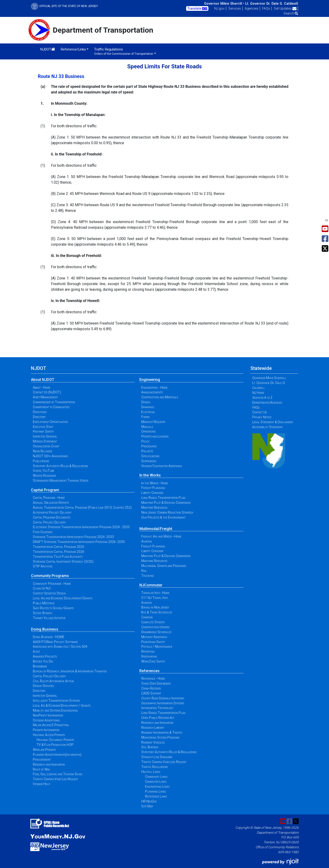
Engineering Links (157, 787)
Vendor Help (41, 784)
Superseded (149, 461)
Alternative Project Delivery (52, 512)
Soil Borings (150, 747)
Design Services (43, 686)
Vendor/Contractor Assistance (162, 466)
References (149, 671)
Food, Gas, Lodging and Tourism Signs (57, 774)
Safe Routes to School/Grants (53, 608)
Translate (197, 9)
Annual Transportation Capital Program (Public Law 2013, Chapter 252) (82, 508)
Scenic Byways (42, 613)
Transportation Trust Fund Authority (58, 557)
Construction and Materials (160, 397)
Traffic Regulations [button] (124, 51)
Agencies (252, 8)
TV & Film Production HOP (55, 745)
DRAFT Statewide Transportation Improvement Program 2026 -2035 (79, 542)
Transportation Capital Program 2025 (59, 547)
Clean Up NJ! (42, 588)
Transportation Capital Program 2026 (59, 552)
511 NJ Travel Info (155, 598)
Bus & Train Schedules (157, 612)
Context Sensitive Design (49, 593)
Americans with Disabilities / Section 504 (60, 647)
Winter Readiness (44, 476)
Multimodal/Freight (156, 529)
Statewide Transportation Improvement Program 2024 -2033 (73, 537)
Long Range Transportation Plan (163, 498)
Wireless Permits (44, 750)
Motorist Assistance (154, 637)
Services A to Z (262, 398)
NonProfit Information (48, 715)
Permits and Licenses (155, 436)
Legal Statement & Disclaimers (273, 422)
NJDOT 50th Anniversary (51, 456)
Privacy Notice (262, 417)
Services (235, 8)
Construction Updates (155, 627)
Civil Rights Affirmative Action (53, 681)
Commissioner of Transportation (54, 402)
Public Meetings (44, 603)
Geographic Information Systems (163, 703)
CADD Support (151, 693)
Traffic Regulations (155, 767)
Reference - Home (153, 678)
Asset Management (45, 397)
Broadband (40, 666)
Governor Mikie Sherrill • (224, 4)
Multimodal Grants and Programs (164, 566)
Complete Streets (153, 622)
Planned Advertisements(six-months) (57, 755)
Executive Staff (43, 427)
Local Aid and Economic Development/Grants (63, 598)
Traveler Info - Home (155, 593)
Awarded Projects (45, 656)
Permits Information (46, 730)
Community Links (156, 777)
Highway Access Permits (49, 735)
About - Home (42, 387)
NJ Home (258, 393)
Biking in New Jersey (155, 607)
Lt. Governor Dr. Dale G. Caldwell (272, 4)
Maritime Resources (154, 508)
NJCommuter (151, 585)
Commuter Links (156, 782)
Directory (39, 417)
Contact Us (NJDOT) (47, 392)
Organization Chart (46, 446)
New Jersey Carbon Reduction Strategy (167, 512)
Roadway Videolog (153, 742)
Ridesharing (149, 656)
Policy (145, 441)
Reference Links (156, 796)
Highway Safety (43, 431)
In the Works (150, 475)
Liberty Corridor (152, 493)
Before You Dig (43, 661)
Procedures (149, 446)
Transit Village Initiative (49, 618)
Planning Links (155, 791)
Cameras (147, 617)
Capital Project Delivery (49, 522)
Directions (40, 412)
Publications (41, 461)
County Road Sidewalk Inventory (163, 698)
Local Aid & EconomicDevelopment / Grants (62, 705)
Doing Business (45, 629)
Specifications (150, 456)
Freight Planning (153, 488)
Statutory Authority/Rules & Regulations (60, 466)
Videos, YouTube (44, 471)
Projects (147, 451)
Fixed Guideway (43, 532)
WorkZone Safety (153, 661)
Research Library (153, 728)
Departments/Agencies (267, 403)
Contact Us (260, 412)
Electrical (148, 412)
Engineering (150, 380)
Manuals (147, 427)
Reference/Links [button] (73, 49)
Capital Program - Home (49, 498)
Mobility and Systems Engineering (55, 710)
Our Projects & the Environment (163, 517)
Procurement (42, 759)
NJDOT (48, 49)
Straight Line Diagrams (157, 757)
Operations (148, 431)
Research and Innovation (49, 764)
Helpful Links (151, 772)
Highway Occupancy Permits (55, 740)
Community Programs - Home (52, 584)
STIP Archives (43, 566)
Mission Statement (45, 441)
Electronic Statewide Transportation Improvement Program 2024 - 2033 (81, 527)
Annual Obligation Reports (51, 503)
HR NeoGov (149, 801)
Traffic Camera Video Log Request (55, 779)
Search (291, 13)
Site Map (147, 806)
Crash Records (151, 688)
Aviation (147, 541)
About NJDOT (43, 380)
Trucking (148, 576)
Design (146, 402)
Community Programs (50, 576)
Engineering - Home (154, 387)
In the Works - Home (155, 483)
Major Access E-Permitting (51, 725)
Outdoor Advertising (46, 720)
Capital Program (45, 490)
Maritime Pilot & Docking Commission (166, 503)
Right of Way (42, 769)
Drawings (148, 407)
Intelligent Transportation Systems (56, 701)
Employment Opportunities (50, 422)
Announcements (152, 392)
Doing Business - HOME (49, 637)
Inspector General (45, 436)
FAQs (266, 8)
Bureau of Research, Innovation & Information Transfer (70, 671)
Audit (36, 651)
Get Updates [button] (285, 8)
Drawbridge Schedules (156, 632)
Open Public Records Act (158, 718)
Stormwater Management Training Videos (61, 480)
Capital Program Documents (52, 517)
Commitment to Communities (51, 407)
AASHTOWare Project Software (55, 642)
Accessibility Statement (268, 427)
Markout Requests (153, 422)
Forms (145, 417)
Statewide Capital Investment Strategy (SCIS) (63, 562)
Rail (144, 571)
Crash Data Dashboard (156, 683)
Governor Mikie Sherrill (269, 378)
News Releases (42, 451)
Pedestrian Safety (153, 642)
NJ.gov (219, 8)
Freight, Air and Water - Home (161, 536)
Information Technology (157, 708)
